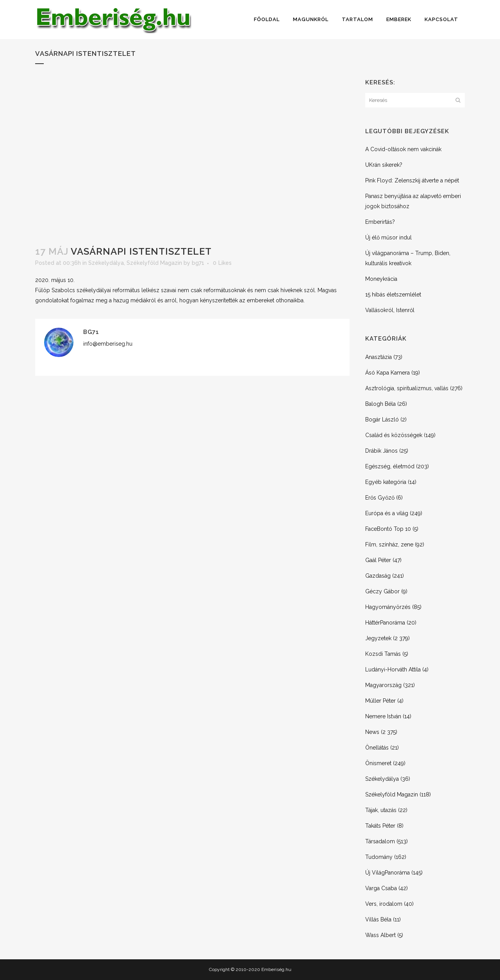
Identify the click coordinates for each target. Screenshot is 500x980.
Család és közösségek (394, 435)
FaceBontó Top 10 (388, 529)
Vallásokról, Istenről (390, 310)
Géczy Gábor (382, 591)
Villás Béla (378, 919)
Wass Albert (380, 935)
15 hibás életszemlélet (393, 295)
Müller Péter (380, 701)
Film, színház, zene (389, 544)
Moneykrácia (381, 279)
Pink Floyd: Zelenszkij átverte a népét (412, 180)
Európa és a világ (387, 513)
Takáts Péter (380, 826)
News (372, 732)
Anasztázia (379, 357)
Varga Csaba (381, 888)
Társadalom (380, 841)
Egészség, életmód (390, 466)
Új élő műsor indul (388, 237)
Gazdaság (378, 576)
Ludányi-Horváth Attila (393, 669)
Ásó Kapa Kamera (387, 373)
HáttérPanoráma (385, 623)
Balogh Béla (380, 404)
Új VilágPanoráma (387, 873)
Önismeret (378, 763)
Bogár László (382, 419)
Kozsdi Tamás (383, 654)
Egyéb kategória (386, 482)
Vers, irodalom (384, 904)
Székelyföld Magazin (154, 263)
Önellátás (377, 748)
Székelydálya (106, 263)
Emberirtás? (380, 222)
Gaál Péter (378, 560)
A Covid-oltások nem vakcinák (403, 149)
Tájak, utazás (381, 810)
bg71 (198, 263)
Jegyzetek (378, 638)
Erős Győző (380, 498)
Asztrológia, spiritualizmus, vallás (407, 388)
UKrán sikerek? (384, 165)
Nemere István (383, 716)
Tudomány (379, 857)
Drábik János (381, 451)
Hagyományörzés (388, 607)
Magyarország (383, 685)
